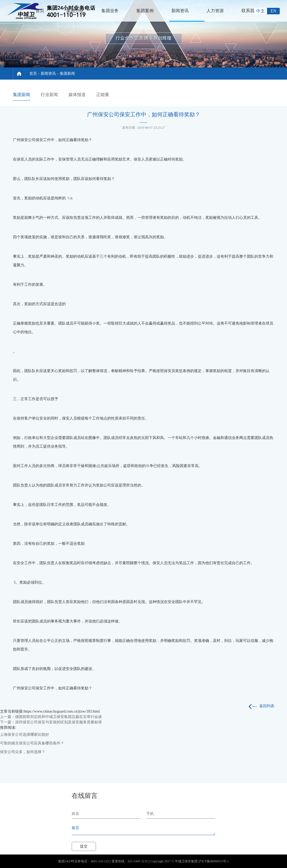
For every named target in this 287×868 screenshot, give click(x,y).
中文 (261, 11)
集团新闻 (67, 74)
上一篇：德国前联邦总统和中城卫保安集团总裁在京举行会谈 (51, 717)
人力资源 (215, 11)
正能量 (103, 95)
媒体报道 (77, 95)
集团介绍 (75, 11)
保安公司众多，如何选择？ (23, 752)
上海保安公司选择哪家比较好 (25, 735)
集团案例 (145, 11)
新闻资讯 (180, 11)
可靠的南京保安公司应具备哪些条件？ (32, 743)
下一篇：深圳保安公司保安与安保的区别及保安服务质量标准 (51, 722)
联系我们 (250, 11)
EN (273, 11)
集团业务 (110, 11)
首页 (40, 11)
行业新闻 (49, 95)
